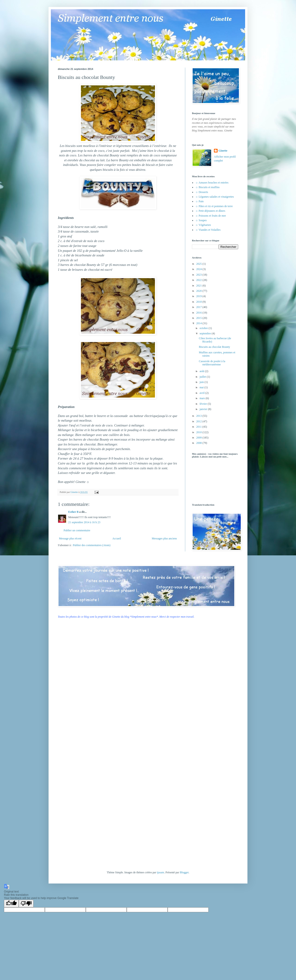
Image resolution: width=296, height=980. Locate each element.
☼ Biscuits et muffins (207, 187)
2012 (199, 421)
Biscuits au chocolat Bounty (214, 347)
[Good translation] (11, 904)
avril (202, 393)
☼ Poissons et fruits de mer (211, 216)
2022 (199, 280)
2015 (199, 318)
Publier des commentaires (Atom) (92, 545)
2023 (199, 275)
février (204, 404)
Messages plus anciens (164, 538)
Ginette (223, 151)
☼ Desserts (202, 192)
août (202, 371)
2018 (199, 302)
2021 (199, 286)
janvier (204, 409)
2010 (199, 432)
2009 (199, 438)
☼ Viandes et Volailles (208, 230)
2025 (199, 264)
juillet (203, 377)
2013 (199, 416)
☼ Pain (199, 201)
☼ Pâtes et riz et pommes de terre (214, 206)
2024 (199, 269)
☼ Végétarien (203, 225)
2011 (199, 427)
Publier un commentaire (77, 530)
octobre (204, 328)
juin (202, 382)
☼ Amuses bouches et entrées (212, 183)
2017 (199, 307)
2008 (199, 443)
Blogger (184, 872)
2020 (199, 291)
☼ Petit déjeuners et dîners (210, 211)
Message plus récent (70, 538)
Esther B (73, 512)
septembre (206, 333)
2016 (199, 313)
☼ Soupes (201, 220)
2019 (199, 296)
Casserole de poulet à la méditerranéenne (212, 363)
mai (202, 387)
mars (203, 398)
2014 (199, 323)
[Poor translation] (26, 904)
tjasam (160, 872)
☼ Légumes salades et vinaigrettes (215, 197)
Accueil (117, 538)
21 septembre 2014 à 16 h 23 (84, 522)
